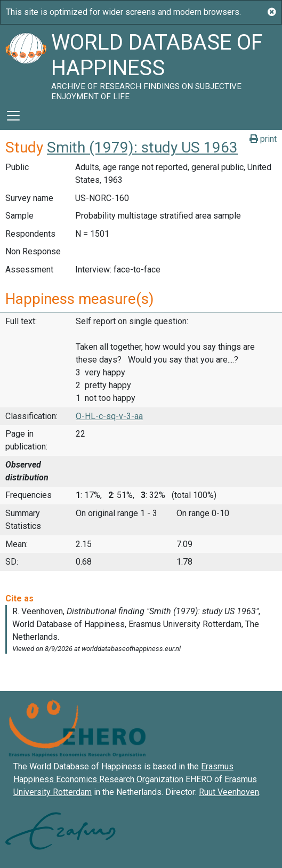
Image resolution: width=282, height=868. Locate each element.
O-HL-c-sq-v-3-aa (109, 416)
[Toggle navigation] (13, 116)
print (263, 139)
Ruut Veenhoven (229, 792)
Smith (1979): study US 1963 (142, 147)
